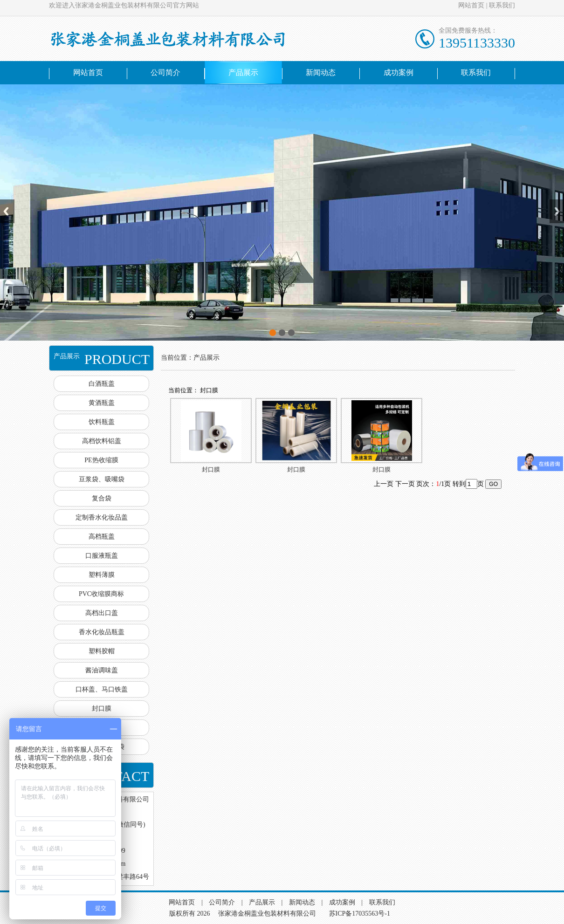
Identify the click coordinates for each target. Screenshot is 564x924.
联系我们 (502, 5)
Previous (7, 211)
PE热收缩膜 (101, 460)
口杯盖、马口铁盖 (102, 689)
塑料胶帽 (102, 651)
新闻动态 (321, 72)
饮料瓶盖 (102, 422)
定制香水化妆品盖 (102, 517)
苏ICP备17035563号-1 (360, 914)
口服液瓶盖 (102, 556)
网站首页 (471, 5)
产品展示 (243, 72)
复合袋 (102, 498)
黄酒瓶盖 (102, 403)
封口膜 (102, 708)
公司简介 (165, 72)
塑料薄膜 (102, 575)
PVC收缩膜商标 (101, 594)
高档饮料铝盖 (102, 441)
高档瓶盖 (102, 537)
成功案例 (399, 72)
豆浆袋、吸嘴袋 (102, 479)
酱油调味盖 (102, 670)
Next (557, 211)
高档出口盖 (102, 613)
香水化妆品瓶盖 (102, 632)
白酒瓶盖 (102, 384)
